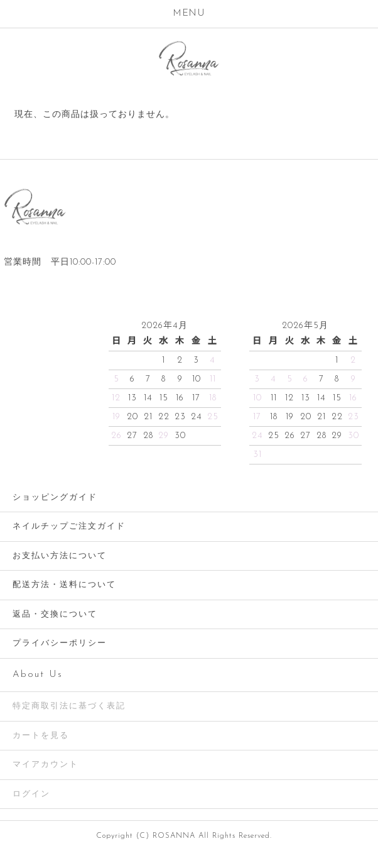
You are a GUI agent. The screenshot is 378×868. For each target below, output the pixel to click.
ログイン (31, 794)
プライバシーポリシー (60, 643)
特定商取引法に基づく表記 (69, 706)
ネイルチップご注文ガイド (69, 526)
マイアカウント (46, 765)
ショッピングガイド (55, 497)
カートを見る (41, 736)
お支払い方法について (60, 556)
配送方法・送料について (64, 585)
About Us (38, 675)
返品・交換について (55, 614)
